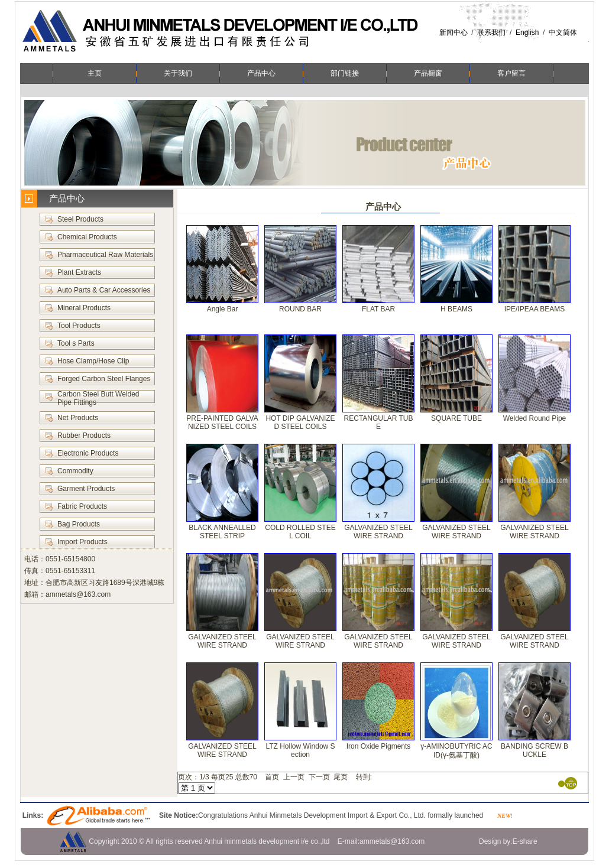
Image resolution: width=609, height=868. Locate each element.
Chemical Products (87, 237)
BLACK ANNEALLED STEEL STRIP (222, 532)
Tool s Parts (76, 343)
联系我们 (491, 32)
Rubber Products (84, 435)
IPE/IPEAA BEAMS (535, 309)
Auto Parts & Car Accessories (104, 290)
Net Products (78, 418)
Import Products (82, 542)
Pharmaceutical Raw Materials (105, 255)
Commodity (75, 471)
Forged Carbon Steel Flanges (104, 379)
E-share (525, 841)
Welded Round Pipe (535, 418)
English (527, 32)
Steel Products (80, 219)
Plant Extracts (79, 272)
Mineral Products (84, 308)
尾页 (341, 777)
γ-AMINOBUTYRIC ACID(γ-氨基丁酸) (456, 751)
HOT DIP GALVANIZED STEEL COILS (300, 422)
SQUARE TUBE (456, 418)
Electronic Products (88, 453)
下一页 (319, 777)
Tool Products (79, 326)
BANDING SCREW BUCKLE (535, 750)
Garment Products (86, 489)
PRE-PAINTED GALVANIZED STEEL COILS (222, 422)
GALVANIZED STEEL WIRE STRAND (378, 532)
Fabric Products (82, 506)
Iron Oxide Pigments (379, 746)
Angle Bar (223, 309)
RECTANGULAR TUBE (379, 422)
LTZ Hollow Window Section (300, 750)
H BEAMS (456, 309)
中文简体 (563, 32)
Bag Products (79, 524)
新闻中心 (453, 32)
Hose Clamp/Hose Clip (93, 361)
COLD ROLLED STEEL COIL (300, 532)
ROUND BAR (300, 309)
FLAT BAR (378, 309)
